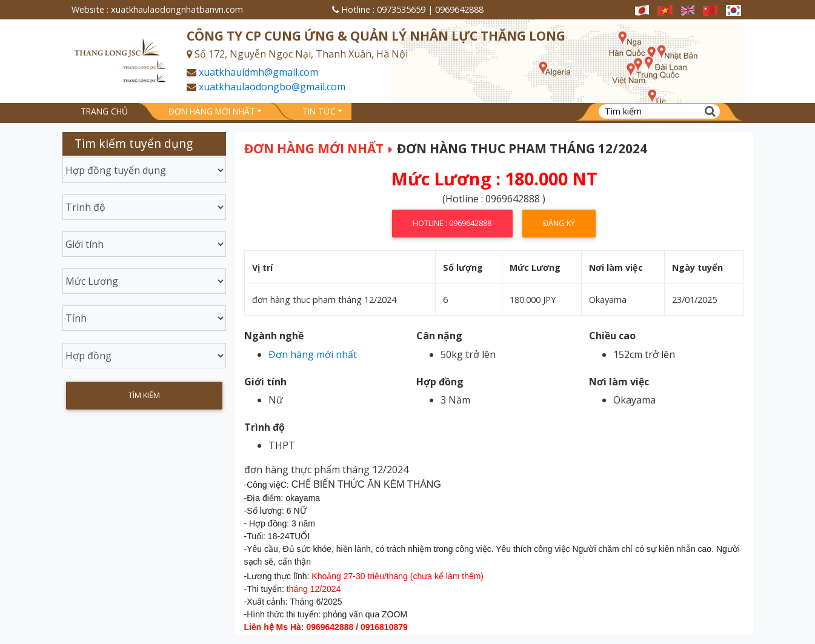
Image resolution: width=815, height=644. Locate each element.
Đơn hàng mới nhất (212, 111)
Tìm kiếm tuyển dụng (134, 143)
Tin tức (319, 111)
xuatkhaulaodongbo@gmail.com (272, 87)
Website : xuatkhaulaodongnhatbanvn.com (157, 9)
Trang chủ (104, 111)
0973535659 (401, 9)
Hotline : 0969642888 (452, 223)
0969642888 (459, 9)
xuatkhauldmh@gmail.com (258, 72)
